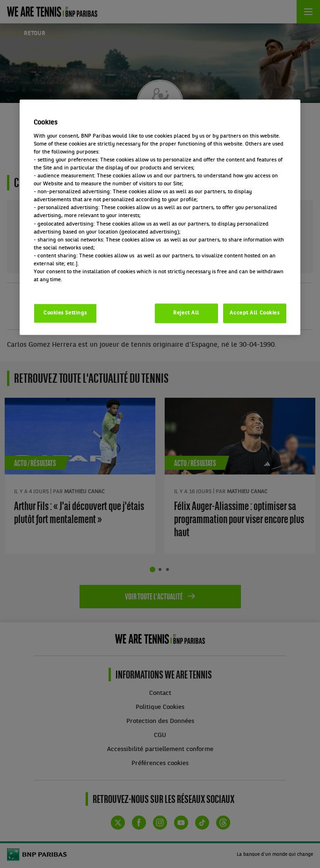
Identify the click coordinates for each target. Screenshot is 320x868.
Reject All (186, 313)
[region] (160, 217)
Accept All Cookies (255, 313)
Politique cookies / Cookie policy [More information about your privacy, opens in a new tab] (75, 288)
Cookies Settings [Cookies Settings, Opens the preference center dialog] (65, 313)
